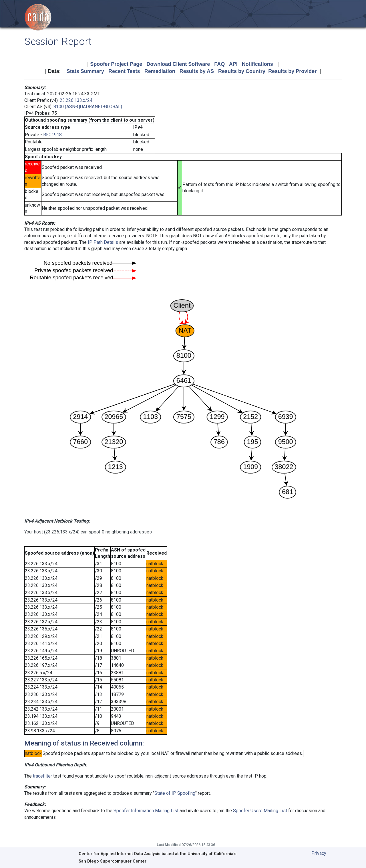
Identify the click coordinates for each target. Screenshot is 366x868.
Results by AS (197, 71)
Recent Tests (124, 71)
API (233, 64)
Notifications (257, 64)
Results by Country (242, 71)
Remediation (160, 71)
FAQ (219, 64)
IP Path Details (103, 242)
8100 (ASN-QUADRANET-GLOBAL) (88, 107)
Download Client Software (178, 64)
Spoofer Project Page (116, 64)
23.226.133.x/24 (76, 100)
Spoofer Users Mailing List (260, 811)
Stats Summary (85, 71)
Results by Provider (292, 71)
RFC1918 (52, 135)
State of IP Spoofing (175, 793)
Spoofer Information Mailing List (146, 811)
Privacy (319, 853)
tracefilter (42, 776)
